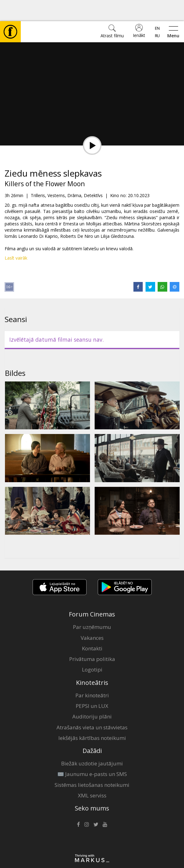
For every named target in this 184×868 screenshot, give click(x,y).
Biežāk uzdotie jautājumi (92, 742)
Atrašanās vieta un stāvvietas (92, 706)
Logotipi (92, 648)
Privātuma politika (92, 638)
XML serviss (92, 774)
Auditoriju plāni (92, 695)
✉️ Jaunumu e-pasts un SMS (92, 753)
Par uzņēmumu (92, 606)
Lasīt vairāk (16, 237)
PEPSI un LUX (92, 685)
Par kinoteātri (92, 674)
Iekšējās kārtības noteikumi (92, 717)
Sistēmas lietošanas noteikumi (92, 764)
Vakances (92, 617)
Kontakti (92, 627)
